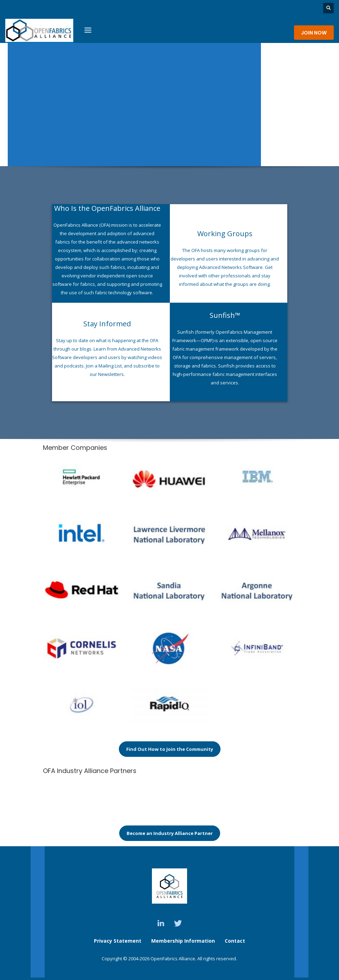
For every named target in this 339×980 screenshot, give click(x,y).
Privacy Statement (118, 941)
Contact (235, 941)
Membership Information (184, 941)
